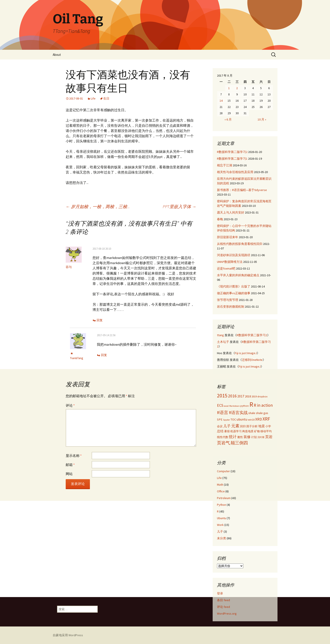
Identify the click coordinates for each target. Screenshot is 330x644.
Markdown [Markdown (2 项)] (234, 406)
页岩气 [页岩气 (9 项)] (223, 443)
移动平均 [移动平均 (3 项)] (266, 431)
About (57, 55)
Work (220, 525)
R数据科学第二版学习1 (232, 159)
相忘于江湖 (225, 165)
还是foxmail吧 (226, 268)
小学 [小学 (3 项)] (268, 426)
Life (93, 98)
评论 (70, 405)
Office (221, 491)
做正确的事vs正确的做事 (234, 293)
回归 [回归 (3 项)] (243, 426)
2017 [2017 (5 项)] (241, 396)
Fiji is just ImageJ (246, 353)
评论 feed (223, 607)
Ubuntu (222, 518)
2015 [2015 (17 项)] (222, 396)
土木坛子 (223, 342)
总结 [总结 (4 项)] (220, 431)
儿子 (220, 532)
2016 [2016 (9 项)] (232, 396)
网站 (69, 474)
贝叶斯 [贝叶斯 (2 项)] (261, 437)
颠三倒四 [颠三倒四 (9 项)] (239, 443)
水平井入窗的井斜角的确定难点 (238, 275)
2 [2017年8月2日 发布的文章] (237, 88)
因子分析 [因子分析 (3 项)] (252, 426)
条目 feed (223, 600)
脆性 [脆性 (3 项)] (240, 437)
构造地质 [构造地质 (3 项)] (248, 431)
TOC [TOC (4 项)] (233, 419)
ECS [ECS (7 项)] (220, 405)
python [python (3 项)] (245, 406)
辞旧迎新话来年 (228, 237)
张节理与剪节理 (228, 300)
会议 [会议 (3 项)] (220, 426)
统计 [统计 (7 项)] (233, 437)
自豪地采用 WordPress (68, 635)
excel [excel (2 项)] (226, 406)
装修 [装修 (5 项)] (247, 437)
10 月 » (262, 119)
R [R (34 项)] (251, 404)
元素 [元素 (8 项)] (235, 426)
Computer (223, 471)
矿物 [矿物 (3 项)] (257, 431)
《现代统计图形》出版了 (234, 286)
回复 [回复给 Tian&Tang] (104, 355)
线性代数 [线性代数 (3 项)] (223, 437)
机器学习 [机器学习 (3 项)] (236, 431)
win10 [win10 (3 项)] (251, 419)
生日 (106, 98)
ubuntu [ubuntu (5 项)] (242, 419)
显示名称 (74, 456)
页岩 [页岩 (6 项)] (269, 437)
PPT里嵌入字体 (179, 206)
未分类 (222, 538)
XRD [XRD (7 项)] (259, 419)
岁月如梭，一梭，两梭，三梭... (98, 206)
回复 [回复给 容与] (100, 320)
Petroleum (224, 498)
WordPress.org (227, 613)
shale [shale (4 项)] (252, 413)
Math (220, 485)
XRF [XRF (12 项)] (266, 419)
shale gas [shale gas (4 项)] (262, 413)
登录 (220, 593)
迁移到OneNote (252, 360)
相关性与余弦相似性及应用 (235, 172)
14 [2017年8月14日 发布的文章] (221, 101)
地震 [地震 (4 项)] (261, 426)
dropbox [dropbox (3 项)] (262, 396)
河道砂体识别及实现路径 (234, 255)
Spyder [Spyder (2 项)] (226, 420)
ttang (220, 335)
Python (222, 505)
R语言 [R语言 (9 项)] (223, 412)
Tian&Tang (77, 358)
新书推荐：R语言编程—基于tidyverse (242, 190)
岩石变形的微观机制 (231, 307)
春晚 (220, 219)
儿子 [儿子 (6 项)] (227, 426)
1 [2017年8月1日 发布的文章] (229, 88)
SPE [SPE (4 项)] (220, 419)
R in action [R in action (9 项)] (263, 405)
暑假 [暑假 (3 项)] (227, 431)
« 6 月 (228, 119)
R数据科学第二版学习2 (232, 152)
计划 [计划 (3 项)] (254, 437)
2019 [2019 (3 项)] (254, 396)
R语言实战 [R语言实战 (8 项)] (238, 413)
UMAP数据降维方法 (230, 262)
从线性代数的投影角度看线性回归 (240, 244)
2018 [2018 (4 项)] (248, 396)
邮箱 (70, 465)
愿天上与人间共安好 (231, 212)
